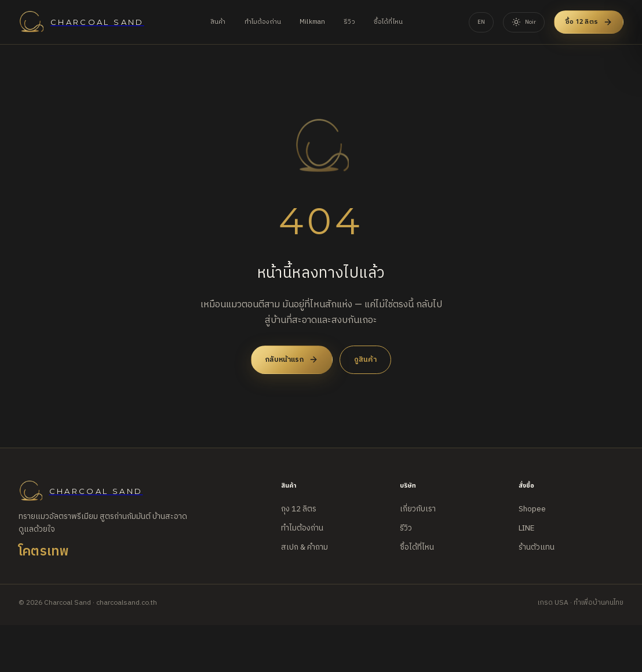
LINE (526, 528)
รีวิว (349, 22)
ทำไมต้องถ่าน (263, 22)
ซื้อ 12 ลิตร (589, 22)
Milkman (312, 22)
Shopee (532, 509)
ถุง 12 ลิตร (299, 509)
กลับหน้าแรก (292, 359)
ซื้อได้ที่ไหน (388, 22)
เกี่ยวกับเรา (418, 509)
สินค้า (218, 22)
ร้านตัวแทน (537, 547)
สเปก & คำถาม (304, 547)
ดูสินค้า (365, 359)
